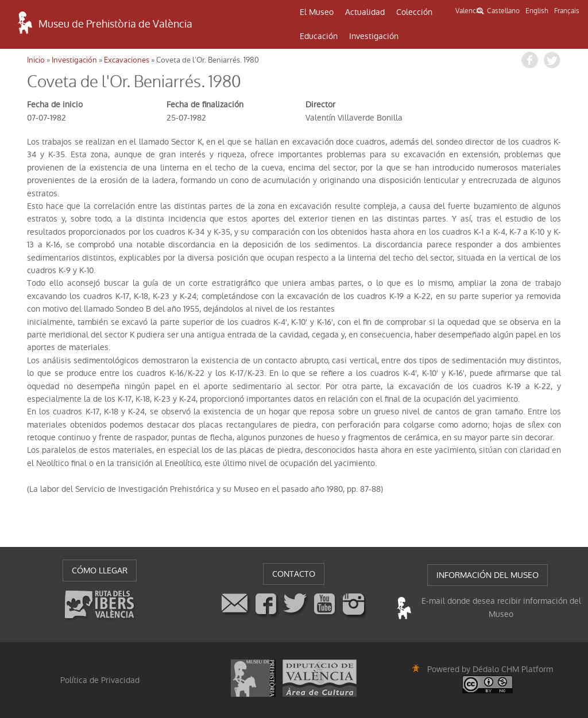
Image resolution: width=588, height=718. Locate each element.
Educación (319, 36)
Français (567, 11)
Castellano (503, 11)
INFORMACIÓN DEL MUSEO (488, 575)
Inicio (36, 60)
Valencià (468, 11)
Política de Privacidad (100, 680)
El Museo (317, 12)
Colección (414, 12)
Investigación (374, 36)
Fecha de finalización (205, 104)
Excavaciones (127, 60)
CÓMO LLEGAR (100, 570)
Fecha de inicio (55, 104)
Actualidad (365, 12)
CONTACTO (294, 574)
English (537, 11)
